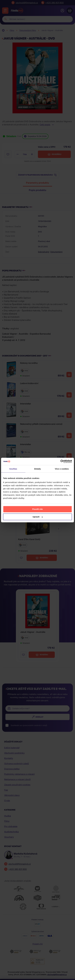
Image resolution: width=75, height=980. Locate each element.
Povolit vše (37, 509)
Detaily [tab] (37, 469)
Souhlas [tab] (13, 469)
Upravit (38, 517)
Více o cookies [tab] (62, 469)
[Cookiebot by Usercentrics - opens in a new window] (60, 461)
